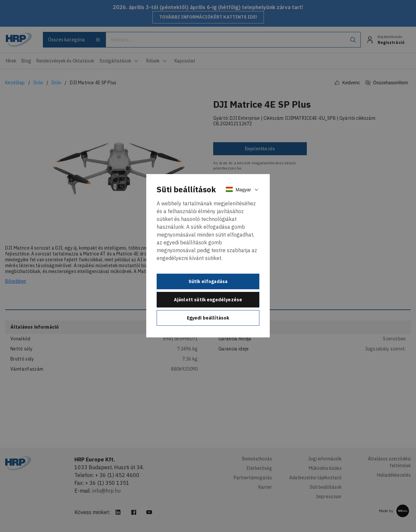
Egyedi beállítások (208, 318)
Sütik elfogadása (208, 281)
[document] (208, 256)
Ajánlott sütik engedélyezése (208, 300)
